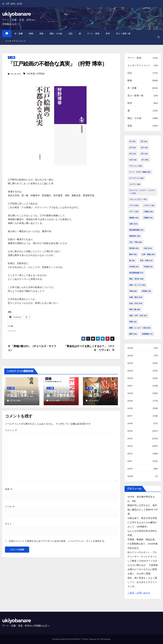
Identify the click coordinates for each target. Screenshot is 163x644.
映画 (31, 34)
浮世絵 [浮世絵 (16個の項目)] (146, 291)
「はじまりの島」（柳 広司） (99, 394)
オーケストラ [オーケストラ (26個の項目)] (136, 178)
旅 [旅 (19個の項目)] (132, 261)
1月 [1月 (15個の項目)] (132, 141)
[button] (159, 37)
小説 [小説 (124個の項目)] (148, 248)
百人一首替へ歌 (123, 34)
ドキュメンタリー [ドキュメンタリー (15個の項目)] (138, 199)
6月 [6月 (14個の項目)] (144, 154)
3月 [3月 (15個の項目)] (133, 148)
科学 (108, 34)
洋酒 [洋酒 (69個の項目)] (133, 291)
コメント (11, 430)
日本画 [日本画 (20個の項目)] (134, 267)
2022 (130, 378)
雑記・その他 (56, 34)
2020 (130, 393)
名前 (9, 489)
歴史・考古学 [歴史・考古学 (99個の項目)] (136, 279)
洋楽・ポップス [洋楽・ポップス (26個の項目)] (137, 285)
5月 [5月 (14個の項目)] (133, 154)
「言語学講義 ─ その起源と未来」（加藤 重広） (20, 395)
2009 (130, 476)
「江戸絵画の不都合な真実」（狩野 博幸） (57, 64)
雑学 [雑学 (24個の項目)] (133, 334)
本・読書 (19, 34)
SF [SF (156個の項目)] (145, 160)
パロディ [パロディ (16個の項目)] (149, 205)
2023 (130, 371)
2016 (130, 423)
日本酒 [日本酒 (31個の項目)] (148, 267)
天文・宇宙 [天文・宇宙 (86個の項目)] (136, 242)
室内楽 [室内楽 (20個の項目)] (134, 248)
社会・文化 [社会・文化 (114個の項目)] (136, 303)
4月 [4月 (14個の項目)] (144, 148)
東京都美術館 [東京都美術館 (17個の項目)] (136, 273)
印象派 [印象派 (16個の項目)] (148, 218)
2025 (130, 356)
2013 (130, 446)
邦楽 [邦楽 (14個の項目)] (133, 322)
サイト (8, 524)
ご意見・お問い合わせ (139, 593)
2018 (130, 408)
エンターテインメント (16, 41)
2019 (130, 401)
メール (10, 506)
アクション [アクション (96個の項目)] (136, 166)
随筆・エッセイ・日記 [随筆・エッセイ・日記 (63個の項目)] (140, 328)
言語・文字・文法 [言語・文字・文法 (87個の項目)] (138, 316)
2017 (130, 416)
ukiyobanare (16, 14)
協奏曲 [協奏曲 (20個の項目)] (134, 218)
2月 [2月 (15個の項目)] (144, 141)
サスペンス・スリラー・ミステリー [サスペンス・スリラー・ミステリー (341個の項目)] (142, 192)
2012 (130, 454)
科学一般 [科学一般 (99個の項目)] (135, 309)
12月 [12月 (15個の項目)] (133, 160)
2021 (130, 386)
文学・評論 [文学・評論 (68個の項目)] (148, 254)
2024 (130, 363)
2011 (130, 461)
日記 (70, 34)
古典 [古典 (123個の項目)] (133, 224)
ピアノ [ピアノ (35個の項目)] (134, 212)
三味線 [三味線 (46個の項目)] (148, 212)
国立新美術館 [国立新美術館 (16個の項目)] (136, 230)
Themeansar (105, 639)
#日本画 (31, 74)
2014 (130, 438)
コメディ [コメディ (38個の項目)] (135, 184)
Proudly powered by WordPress (66, 639)
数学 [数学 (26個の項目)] (133, 254)
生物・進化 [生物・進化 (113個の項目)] (136, 297)
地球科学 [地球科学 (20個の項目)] (135, 236)
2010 (130, 469)
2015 (130, 431)
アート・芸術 (93, 34)
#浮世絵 (41, 74)
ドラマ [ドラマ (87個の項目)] (134, 205)
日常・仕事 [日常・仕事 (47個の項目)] (146, 261)
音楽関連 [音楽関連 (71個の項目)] (147, 334)
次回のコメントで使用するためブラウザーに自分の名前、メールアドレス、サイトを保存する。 (58, 541)
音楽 (41, 34)
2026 (130, 348)
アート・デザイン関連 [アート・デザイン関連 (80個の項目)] (140, 172)
